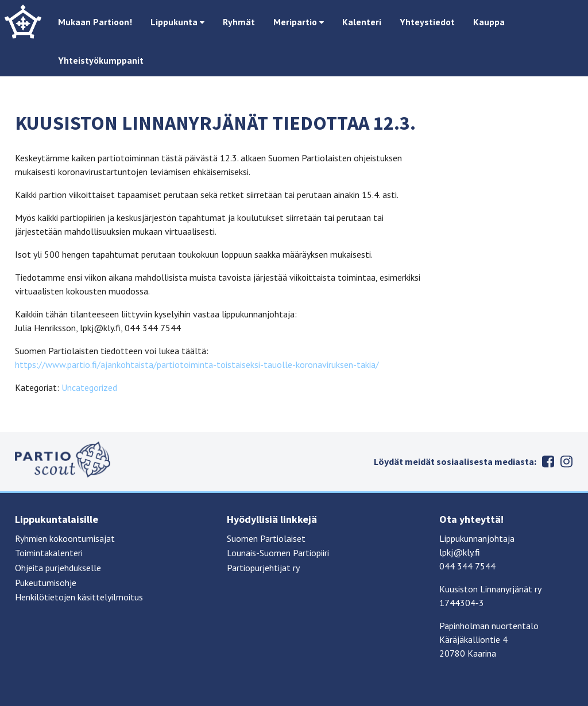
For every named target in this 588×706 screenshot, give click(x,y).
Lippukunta (177, 22)
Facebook (548, 461)
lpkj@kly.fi (460, 552)
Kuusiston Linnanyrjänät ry (490, 589)
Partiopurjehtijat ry (263, 568)
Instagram (566, 461)
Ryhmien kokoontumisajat (65, 538)
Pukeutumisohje (46, 583)
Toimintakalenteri (49, 553)
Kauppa (489, 22)
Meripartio (299, 22)
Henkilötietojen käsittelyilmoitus (79, 597)
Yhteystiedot (427, 22)
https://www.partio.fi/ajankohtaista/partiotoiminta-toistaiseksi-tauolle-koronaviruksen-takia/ (197, 364)
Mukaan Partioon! (95, 22)
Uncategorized (89, 387)
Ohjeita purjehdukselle (58, 568)
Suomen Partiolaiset (266, 538)
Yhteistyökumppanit (101, 60)
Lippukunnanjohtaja (477, 538)
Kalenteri (362, 22)
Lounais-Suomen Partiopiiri (278, 553)
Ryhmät (239, 22)
